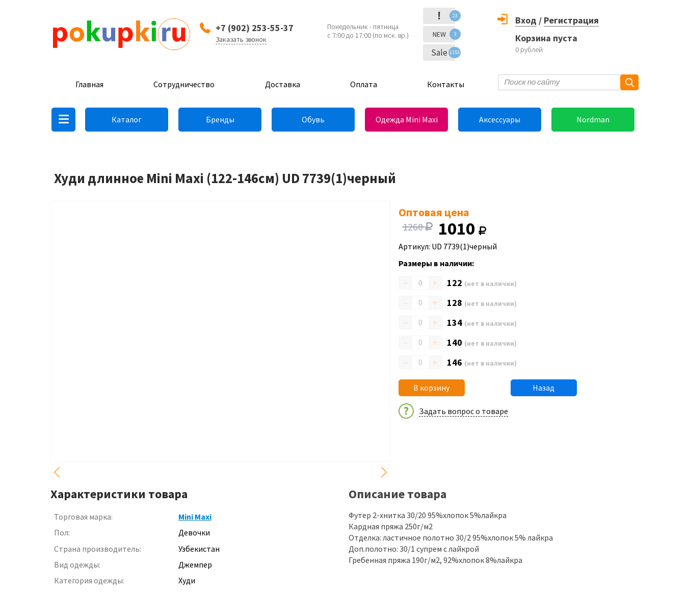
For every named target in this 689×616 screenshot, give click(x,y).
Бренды (220, 119)
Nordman (593, 119)
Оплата (364, 84)
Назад (544, 388)
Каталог (127, 119)
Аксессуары (500, 119)
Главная (89, 84)
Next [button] (384, 472)
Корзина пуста (546, 38)
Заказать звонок (241, 39)
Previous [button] (57, 472)
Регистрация (571, 20)
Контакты (446, 84)
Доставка (283, 84)
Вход (526, 20)
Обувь (313, 119)
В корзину (431, 388)
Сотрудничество (184, 84)
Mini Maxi (195, 517)
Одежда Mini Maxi (407, 119)
